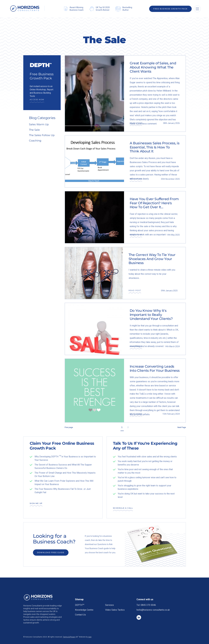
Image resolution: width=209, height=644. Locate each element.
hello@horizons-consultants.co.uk (153, 610)
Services (109, 605)
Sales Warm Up (39, 124)
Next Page (182, 427)
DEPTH (80, 605)
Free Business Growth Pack (170, 9)
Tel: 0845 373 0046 (146, 605)
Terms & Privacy (69, 637)
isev (90, 637)
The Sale (34, 130)
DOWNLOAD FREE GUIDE (51, 552)
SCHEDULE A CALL (123, 508)
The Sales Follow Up (42, 135)
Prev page (69, 427)
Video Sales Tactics (115, 610)
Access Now (37, 100)
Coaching (35, 141)
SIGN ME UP (36, 503)
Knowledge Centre (84, 610)
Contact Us (80, 615)
